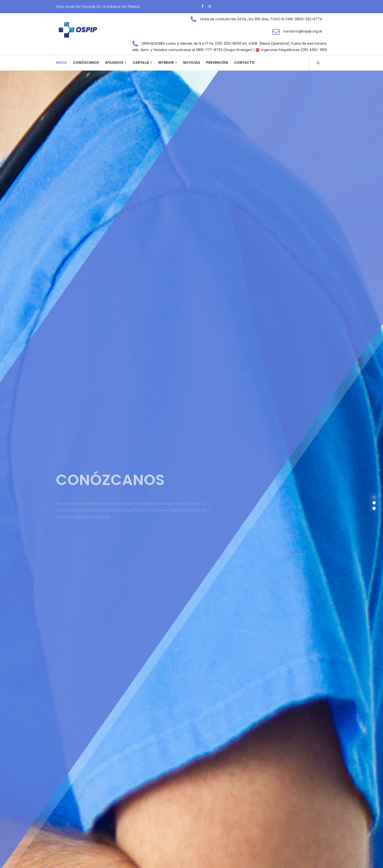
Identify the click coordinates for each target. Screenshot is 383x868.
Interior (166, 63)
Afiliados (114, 63)
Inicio (61, 63)
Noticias (192, 63)
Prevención (217, 63)
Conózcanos (86, 63)
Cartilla (141, 63)
